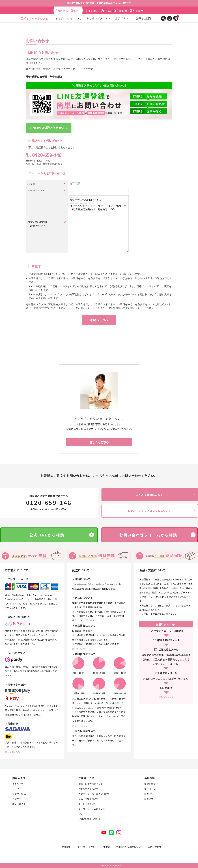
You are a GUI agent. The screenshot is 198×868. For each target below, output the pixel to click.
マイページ (150, 789)
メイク (16, 789)
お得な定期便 (144, 18)
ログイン (149, 794)
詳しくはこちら (13, 752)
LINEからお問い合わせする (49, 128)
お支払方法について (88, 789)
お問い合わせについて (90, 819)
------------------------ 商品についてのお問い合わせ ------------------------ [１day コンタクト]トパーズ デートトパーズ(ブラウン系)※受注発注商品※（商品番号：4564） (99, 224)
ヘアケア (17, 799)
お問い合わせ (155, 847)
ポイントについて (87, 804)
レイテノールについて (69, 18)
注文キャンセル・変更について (94, 794)
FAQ (81, 814)
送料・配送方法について (91, 784)
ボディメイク (19, 804)
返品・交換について (88, 799)
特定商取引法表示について (130, 847)
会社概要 (66, 847)
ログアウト (150, 799)
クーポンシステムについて (92, 809)
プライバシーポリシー (86, 847)
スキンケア (18, 784)
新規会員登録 (151, 784)
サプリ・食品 (19, 794)
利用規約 (107, 847)
